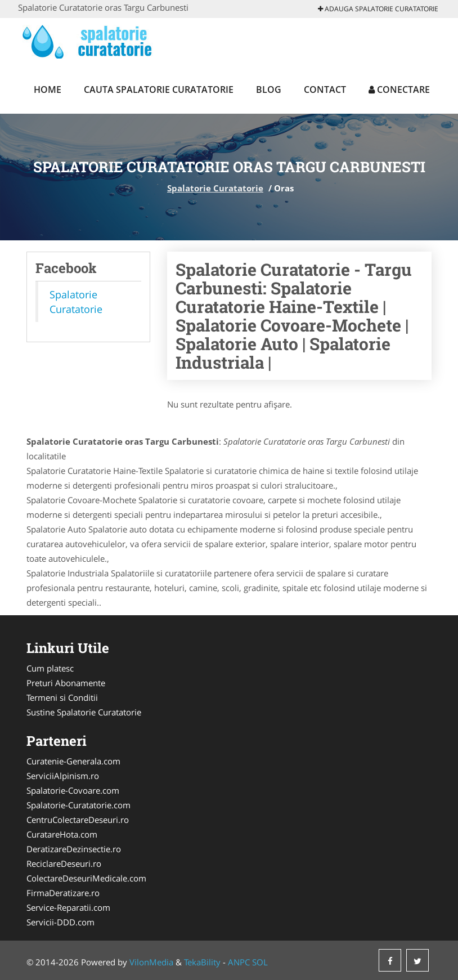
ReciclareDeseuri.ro (64, 863)
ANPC (239, 962)
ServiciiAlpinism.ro (63, 776)
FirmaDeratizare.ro (63, 893)
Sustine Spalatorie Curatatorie (84, 712)
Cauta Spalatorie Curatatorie (159, 90)
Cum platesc (50, 668)
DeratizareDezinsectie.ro (74, 849)
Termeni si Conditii (62, 697)
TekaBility (202, 962)
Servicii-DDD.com (60, 922)
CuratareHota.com (62, 834)
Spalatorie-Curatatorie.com (78, 805)
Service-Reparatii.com (68, 907)
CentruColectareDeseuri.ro (78, 820)
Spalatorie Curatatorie (215, 188)
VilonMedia (151, 962)
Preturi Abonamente (66, 683)
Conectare (399, 90)
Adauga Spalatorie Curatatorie (378, 9)
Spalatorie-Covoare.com (73, 790)
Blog (269, 90)
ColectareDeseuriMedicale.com (86, 878)
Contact (325, 90)
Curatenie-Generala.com (73, 761)
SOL (260, 962)
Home (48, 90)
